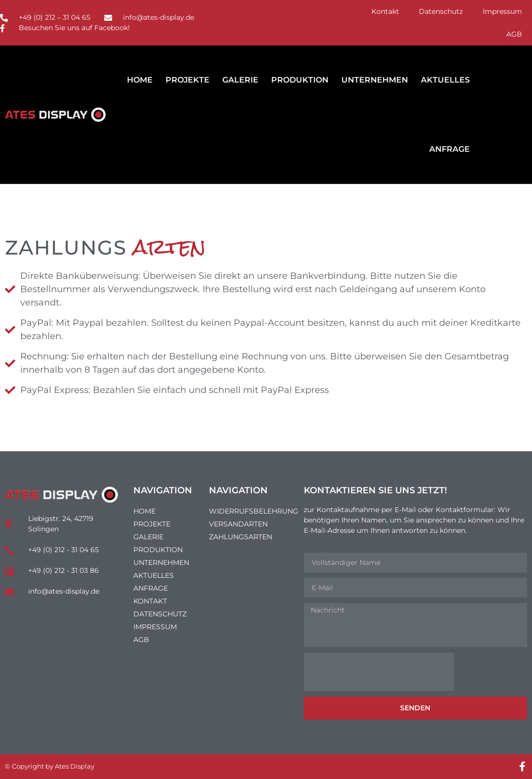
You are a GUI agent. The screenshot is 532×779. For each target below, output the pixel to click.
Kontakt (385, 11)
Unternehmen (375, 80)
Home (140, 80)
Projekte (187, 80)
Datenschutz (441, 11)
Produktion (300, 80)
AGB (514, 34)
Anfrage (450, 149)
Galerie (240, 80)
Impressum (502, 11)
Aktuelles (445, 80)
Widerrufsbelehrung (251, 511)
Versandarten (238, 524)
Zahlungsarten (241, 537)
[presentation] (379, 672)
